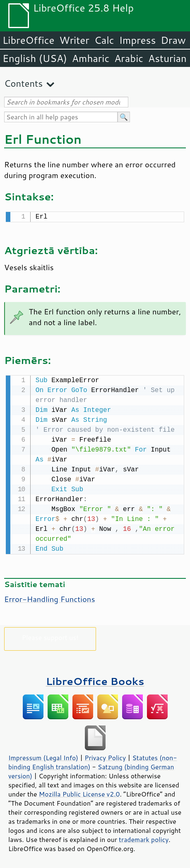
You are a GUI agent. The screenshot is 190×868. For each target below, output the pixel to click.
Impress (138, 40)
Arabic (129, 58)
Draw (173, 40)
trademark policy (144, 838)
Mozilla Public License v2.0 (79, 792)
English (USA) (35, 58)
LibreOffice (28, 40)
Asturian (167, 58)
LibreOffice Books (95, 679)
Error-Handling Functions (50, 597)
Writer (74, 40)
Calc (104, 40)
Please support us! (50, 636)
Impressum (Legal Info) (43, 756)
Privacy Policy (105, 756)
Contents (23, 83)
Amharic (91, 58)
